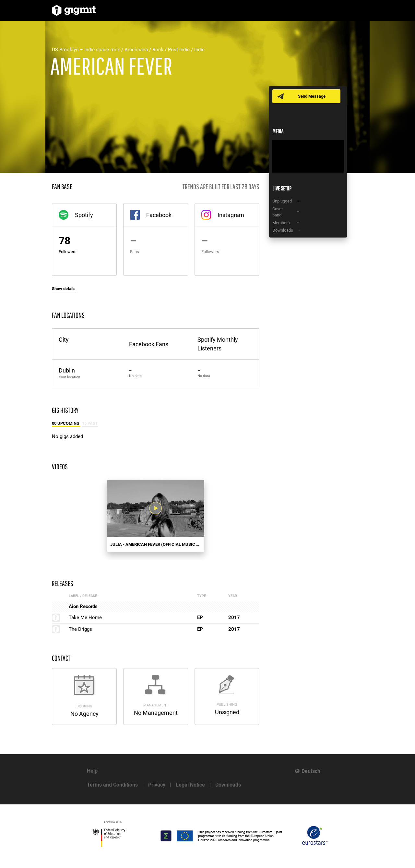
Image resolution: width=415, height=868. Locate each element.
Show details (64, 289)
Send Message (312, 96)
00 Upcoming (66, 423)
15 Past (90, 423)
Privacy (157, 785)
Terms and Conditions (112, 785)
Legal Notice (190, 785)
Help (92, 771)
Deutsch (311, 771)
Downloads (228, 785)
